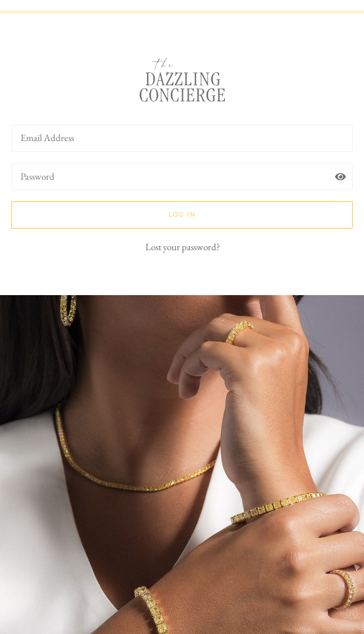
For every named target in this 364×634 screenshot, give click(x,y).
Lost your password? (183, 247)
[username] (182, 138)
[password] (182, 177)
